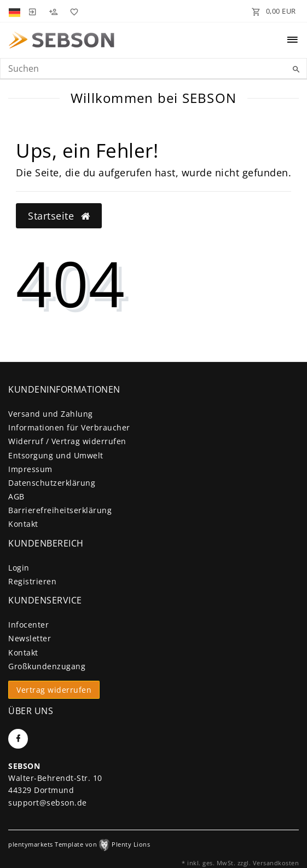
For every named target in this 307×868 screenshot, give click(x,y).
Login (19, 568)
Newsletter (30, 638)
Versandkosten (276, 863)
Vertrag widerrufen (54, 690)
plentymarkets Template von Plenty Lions (79, 844)
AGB (16, 496)
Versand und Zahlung (51, 414)
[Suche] (296, 70)
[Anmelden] (32, 11)
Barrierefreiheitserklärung (60, 510)
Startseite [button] (59, 216)
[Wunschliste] (72, 11)
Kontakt (23, 524)
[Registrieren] (53, 11)
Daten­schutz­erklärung (52, 483)
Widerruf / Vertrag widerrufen (67, 441)
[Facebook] (18, 739)
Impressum (30, 469)
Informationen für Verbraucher (69, 427)
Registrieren (32, 581)
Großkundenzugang (47, 666)
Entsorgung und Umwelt (56, 455)
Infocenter (28, 625)
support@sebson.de (48, 803)
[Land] (16, 11)
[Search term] (153, 68)
